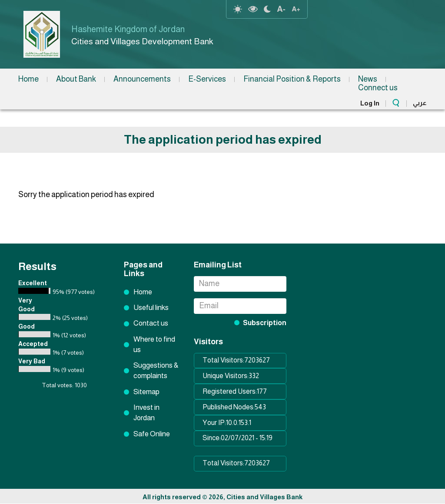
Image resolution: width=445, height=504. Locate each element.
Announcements (142, 79)
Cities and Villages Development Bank (142, 41)
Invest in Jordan (146, 413)
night (267, 9)
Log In (370, 103)
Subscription (265, 323)
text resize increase (296, 9)
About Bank (76, 79)
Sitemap (146, 392)
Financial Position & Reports (292, 79)
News (368, 79)
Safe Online (152, 434)
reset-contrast (238, 9)
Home (28, 79)
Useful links (151, 308)
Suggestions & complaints (156, 371)
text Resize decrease (281, 9)
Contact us (151, 323)
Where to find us (154, 344)
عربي (420, 103)
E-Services (207, 79)
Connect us (378, 88)
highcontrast (253, 9)
